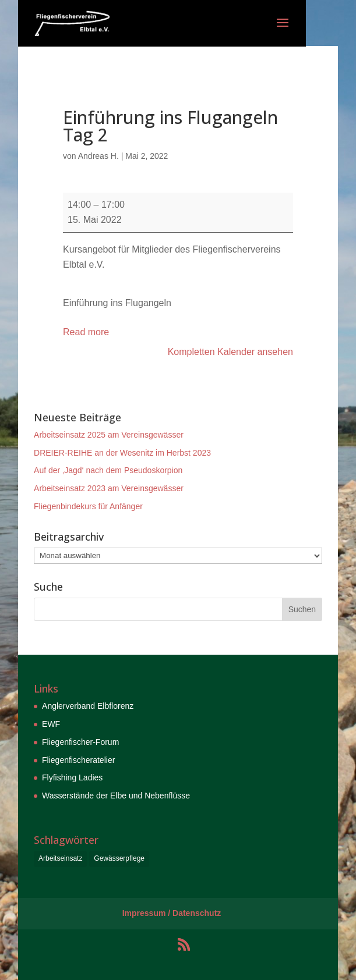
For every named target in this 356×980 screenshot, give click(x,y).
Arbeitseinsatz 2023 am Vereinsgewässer (109, 488)
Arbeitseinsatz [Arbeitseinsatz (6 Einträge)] (60, 858)
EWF (51, 724)
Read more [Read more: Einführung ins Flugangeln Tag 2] (86, 332)
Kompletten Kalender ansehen (230, 352)
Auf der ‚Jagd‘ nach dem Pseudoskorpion (108, 470)
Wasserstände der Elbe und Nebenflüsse (116, 796)
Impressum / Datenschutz (172, 913)
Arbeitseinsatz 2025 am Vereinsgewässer (109, 435)
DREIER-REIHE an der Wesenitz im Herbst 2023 (122, 453)
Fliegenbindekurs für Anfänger (88, 506)
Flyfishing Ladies (72, 777)
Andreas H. (98, 156)
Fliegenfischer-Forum (80, 742)
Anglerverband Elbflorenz (88, 706)
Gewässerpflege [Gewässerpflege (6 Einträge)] (119, 858)
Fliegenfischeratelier (78, 760)
